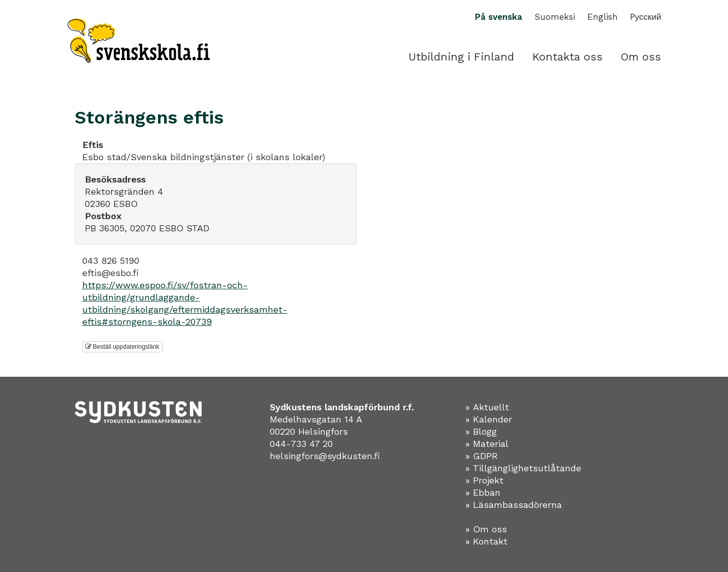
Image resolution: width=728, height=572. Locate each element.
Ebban (487, 492)
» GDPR (482, 456)
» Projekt (484, 480)
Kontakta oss (567, 57)
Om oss (641, 57)
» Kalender (489, 419)
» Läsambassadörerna (514, 505)
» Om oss (486, 529)
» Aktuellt (487, 407)
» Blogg (481, 431)
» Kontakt (486, 541)
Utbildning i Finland (461, 57)
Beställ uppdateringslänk (122, 347)
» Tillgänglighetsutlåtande (523, 468)
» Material (487, 444)
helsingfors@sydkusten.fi (325, 456)
